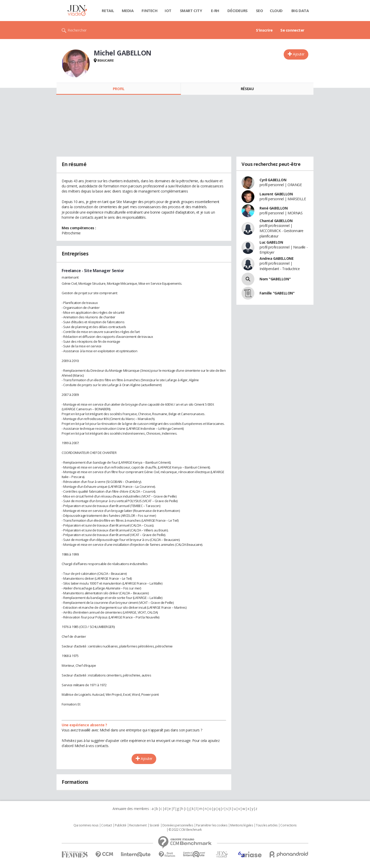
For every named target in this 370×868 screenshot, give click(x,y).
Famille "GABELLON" (277, 293)
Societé (154, 825)
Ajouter (299, 54)
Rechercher (77, 30)
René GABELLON (274, 208)
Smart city (191, 11)
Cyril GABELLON (273, 180)
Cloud (276, 11)
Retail (108, 11)
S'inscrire (264, 30)
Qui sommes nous (86, 825)
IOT (168, 11)
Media (128, 11)
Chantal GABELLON (276, 221)
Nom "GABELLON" (275, 279)
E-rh (215, 11)
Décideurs (237, 11)
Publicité (121, 825)
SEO (260, 11)
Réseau (247, 89)
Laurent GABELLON (276, 194)
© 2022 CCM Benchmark (185, 830)
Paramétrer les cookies (212, 825)
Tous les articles (267, 825)
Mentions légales (242, 825)
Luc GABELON (271, 242)
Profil (119, 89)
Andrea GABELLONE (276, 258)
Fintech (149, 11)
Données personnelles (178, 825)
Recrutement (138, 825)
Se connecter (292, 30)
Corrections (288, 825)
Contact (107, 825)
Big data (300, 11)
